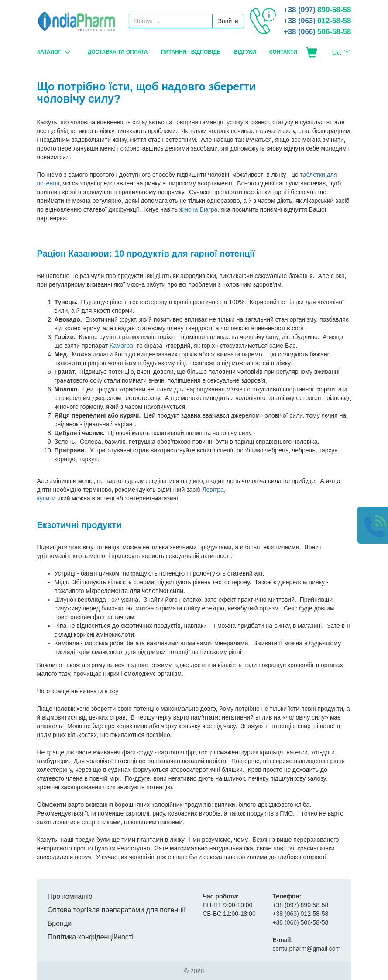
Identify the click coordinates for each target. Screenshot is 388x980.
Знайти (228, 21)
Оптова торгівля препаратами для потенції (117, 910)
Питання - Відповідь (191, 52)
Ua (336, 52)
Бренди (60, 923)
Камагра (121, 346)
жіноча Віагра (199, 209)
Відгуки (245, 52)
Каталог (49, 52)
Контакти (283, 52)
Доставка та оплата (117, 52)
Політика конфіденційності (91, 937)
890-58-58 (318, 10)
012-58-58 (318, 21)
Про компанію (70, 896)
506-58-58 (318, 32)
